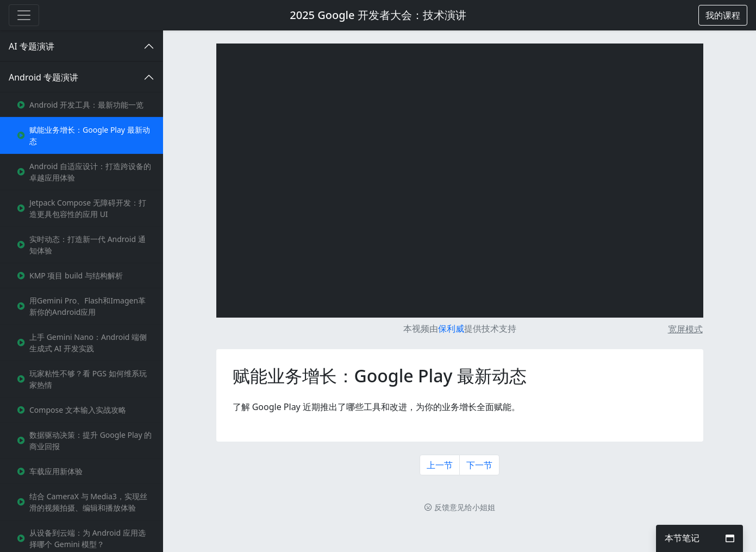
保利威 (451, 328)
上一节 (440, 465)
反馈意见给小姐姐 (460, 507)
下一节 (479, 465)
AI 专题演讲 (32, 46)
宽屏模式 (685, 329)
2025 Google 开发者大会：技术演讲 (378, 15)
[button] (723, 15)
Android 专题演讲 (43, 77)
